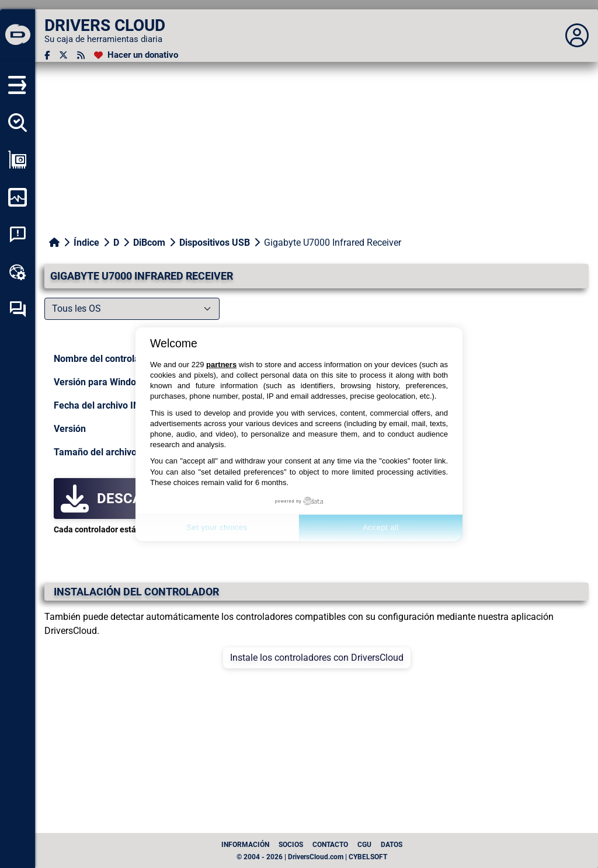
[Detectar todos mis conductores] (18, 123)
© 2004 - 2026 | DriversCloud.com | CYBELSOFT (312, 857)
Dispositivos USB (215, 243)
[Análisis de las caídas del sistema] (18, 235)
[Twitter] (63, 55)
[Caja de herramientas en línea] (18, 272)
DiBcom (149, 243)
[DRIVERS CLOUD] (18, 36)
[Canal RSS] (81, 55)
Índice (86, 243)
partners (221, 365)
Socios (291, 845)
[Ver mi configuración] (18, 160)
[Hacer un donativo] (136, 55)
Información (245, 845)
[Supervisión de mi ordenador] (18, 197)
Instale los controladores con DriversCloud (317, 658)
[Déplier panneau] (577, 36)
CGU (364, 845)
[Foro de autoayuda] (18, 309)
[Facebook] (47, 55)
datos (392, 845)
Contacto (330, 845)
